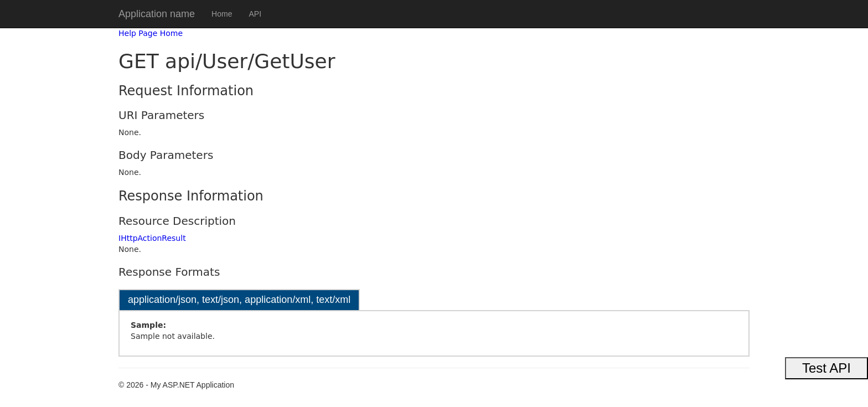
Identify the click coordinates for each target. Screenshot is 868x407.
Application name (157, 14)
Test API (826, 368)
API (255, 14)
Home (222, 14)
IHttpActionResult (152, 238)
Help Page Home (151, 33)
